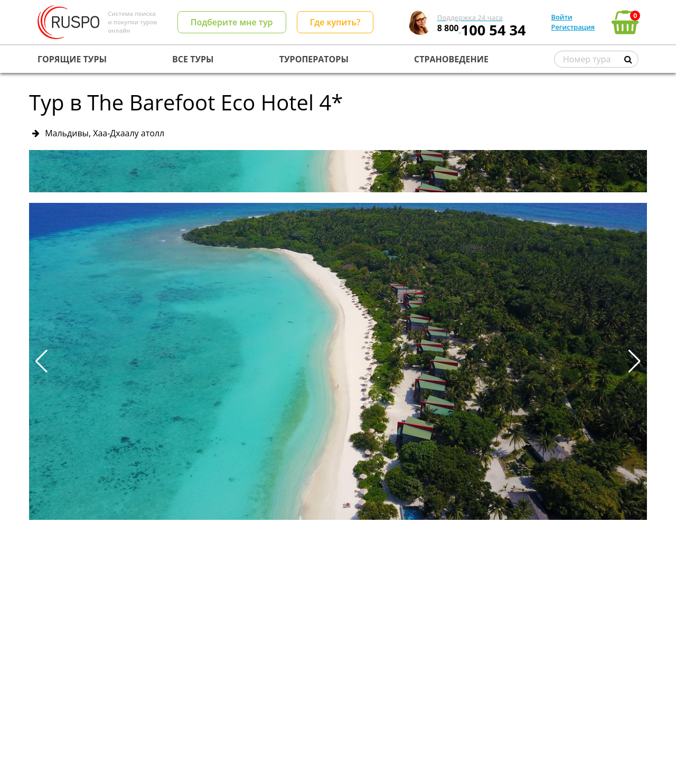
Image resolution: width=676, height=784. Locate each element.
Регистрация (573, 27)
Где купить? (335, 22)
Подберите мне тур (232, 22)
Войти (562, 17)
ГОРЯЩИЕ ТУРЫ (72, 59)
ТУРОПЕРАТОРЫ (314, 59)
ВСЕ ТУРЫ (193, 59)
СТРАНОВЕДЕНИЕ (451, 59)
